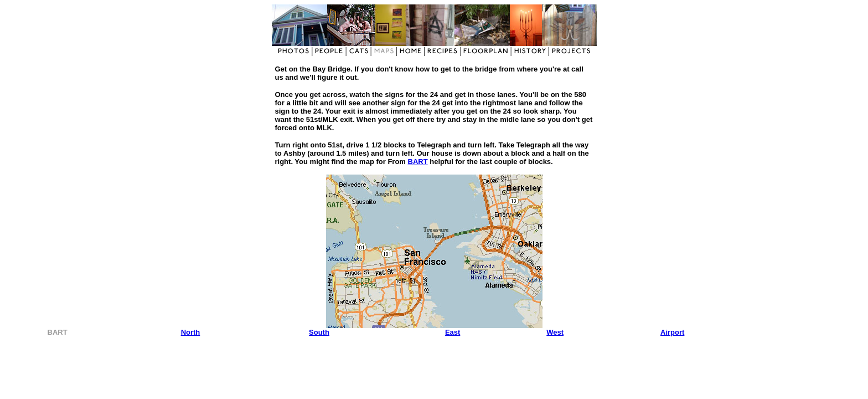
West (555, 332)
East (453, 332)
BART (418, 162)
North (191, 332)
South (319, 332)
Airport (672, 332)
